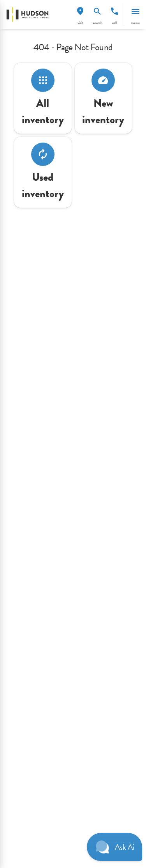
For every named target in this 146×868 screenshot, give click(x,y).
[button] (80, 15)
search (98, 23)
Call (114, 23)
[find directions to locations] (80, 11)
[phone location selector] (114, 11)
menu (135, 23)
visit (80, 23)
